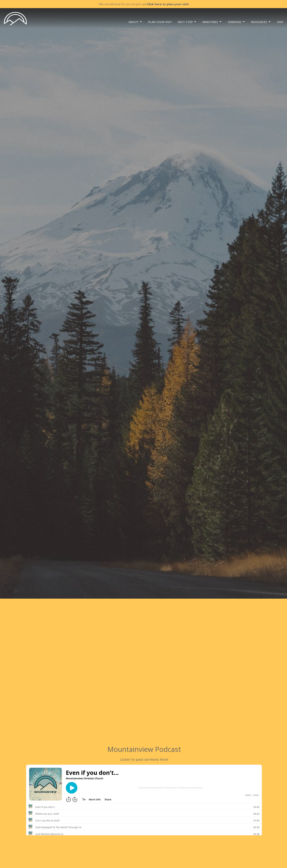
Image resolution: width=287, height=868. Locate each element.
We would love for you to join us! (144, 4)
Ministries (212, 22)
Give (280, 22)
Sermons (237, 22)
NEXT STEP (187, 22)
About (135, 22)
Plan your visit (160, 22)
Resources (261, 22)
